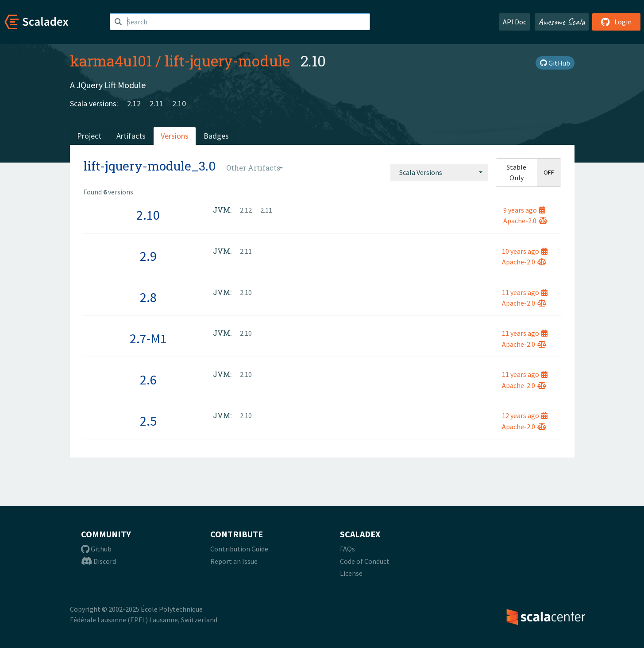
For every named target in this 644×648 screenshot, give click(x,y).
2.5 (148, 421)
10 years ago (525, 251)
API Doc (515, 22)
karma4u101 (111, 61)
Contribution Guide (239, 549)
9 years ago (524, 210)
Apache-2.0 (525, 221)
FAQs (347, 549)
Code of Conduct (365, 561)
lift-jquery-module (227, 61)
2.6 (148, 380)
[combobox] (439, 172)
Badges (216, 136)
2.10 (179, 103)
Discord (98, 561)
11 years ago (525, 292)
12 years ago (525, 415)
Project (89, 136)
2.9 (148, 256)
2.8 (148, 297)
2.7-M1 (148, 338)
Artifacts (131, 136)
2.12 (134, 103)
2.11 (156, 103)
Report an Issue (234, 561)
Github (96, 549)
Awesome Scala (562, 22)
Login (616, 22)
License (351, 573)
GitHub (555, 63)
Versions (175, 136)
